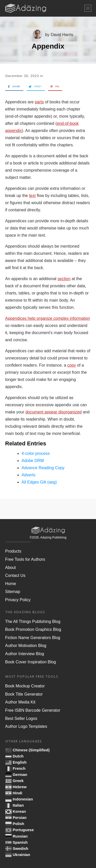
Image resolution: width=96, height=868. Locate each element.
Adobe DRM (33, 461)
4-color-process (36, 453)
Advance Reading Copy (43, 468)
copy (72, 365)
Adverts (28, 475)
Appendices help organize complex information (48, 318)
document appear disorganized (54, 412)
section (64, 279)
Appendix (48, 46)
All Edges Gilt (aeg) (39, 482)
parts (39, 102)
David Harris (62, 35)
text (32, 196)
